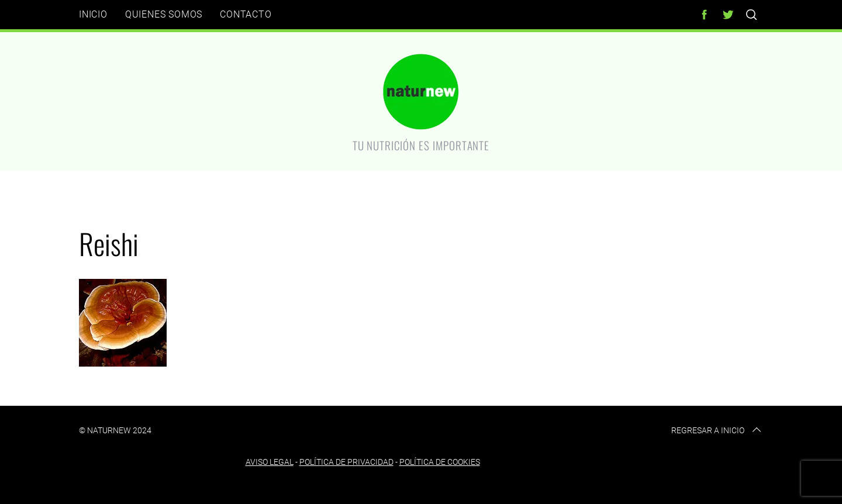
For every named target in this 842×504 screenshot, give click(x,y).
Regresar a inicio (717, 430)
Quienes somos (164, 14)
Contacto (246, 14)
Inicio (93, 14)
